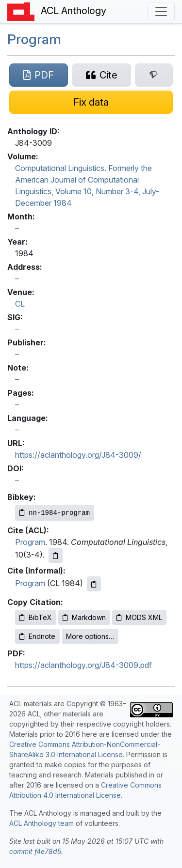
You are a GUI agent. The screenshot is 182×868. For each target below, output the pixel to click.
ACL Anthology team (41, 823)
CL (20, 304)
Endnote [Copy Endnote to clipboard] (37, 636)
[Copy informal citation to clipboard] (94, 584)
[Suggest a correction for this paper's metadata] (91, 102)
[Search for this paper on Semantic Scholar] (154, 75)
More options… (90, 636)
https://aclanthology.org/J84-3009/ (78, 455)
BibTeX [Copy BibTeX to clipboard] (36, 617)
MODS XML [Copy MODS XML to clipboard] (139, 617)
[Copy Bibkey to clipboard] (55, 513)
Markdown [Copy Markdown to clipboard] (84, 617)
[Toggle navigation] (161, 12)
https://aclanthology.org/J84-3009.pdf (83, 665)
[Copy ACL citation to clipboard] (56, 555)
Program (34, 39)
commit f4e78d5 (35, 851)
